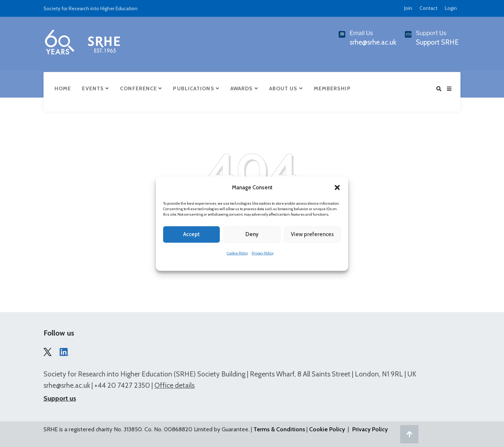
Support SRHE (437, 42)
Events (95, 88)
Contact (428, 8)
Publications (196, 88)
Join (408, 8)
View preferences (312, 234)
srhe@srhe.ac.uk (67, 385)
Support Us (431, 33)
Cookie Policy (237, 253)
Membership (332, 88)
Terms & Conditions (279, 429)
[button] (337, 187)
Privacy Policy (263, 253)
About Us (286, 88)
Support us (60, 398)
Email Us (361, 33)
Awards (244, 88)
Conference (141, 88)
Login (451, 8)
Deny (252, 234)
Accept (191, 234)
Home (63, 88)
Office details (174, 385)
